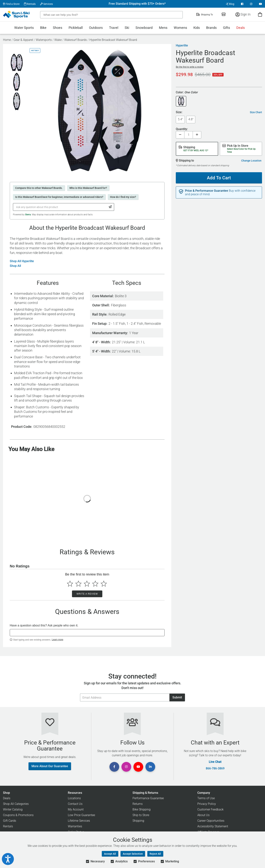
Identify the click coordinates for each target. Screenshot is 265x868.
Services (46, 4)
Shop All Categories (16, 804)
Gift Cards (10, 821)
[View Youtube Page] (261, 4)
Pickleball (76, 28)
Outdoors (96, 28)
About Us (203, 815)
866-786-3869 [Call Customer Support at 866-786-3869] (215, 768)
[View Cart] (260, 14)
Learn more (57, 640)
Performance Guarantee (148, 798)
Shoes (58, 28)
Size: (179, 112)
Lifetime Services (79, 821)
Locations (74, 798)
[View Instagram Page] (251, 4)
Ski (127, 28)
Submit (177, 697)
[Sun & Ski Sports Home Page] (17, 14)
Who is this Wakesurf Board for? (88, 188)
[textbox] (87, 633)
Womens (180, 28)
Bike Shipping (141, 809)
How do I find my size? (123, 197)
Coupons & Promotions (18, 815)
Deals (241, 28)
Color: (187, 92)
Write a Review (87, 594)
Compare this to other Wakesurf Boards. (39, 188)
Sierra (28, 215)
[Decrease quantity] (180, 135)
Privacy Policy (207, 804)
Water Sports (24, 28)
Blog (230, 4)
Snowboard (144, 28)
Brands (211, 28)
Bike (43, 28)
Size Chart (256, 112)
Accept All (110, 854)
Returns (138, 804)
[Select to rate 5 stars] (104, 584)
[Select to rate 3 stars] (87, 584)
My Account (76, 809)
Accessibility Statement (213, 826)
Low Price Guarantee (81, 815)
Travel (114, 28)
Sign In (243, 14)
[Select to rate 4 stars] (95, 584)
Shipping (138, 821)
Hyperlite (182, 46)
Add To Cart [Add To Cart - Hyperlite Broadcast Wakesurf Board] (217, 176)
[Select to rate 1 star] (70, 584)
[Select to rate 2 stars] (78, 584)
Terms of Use (206, 798)
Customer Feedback (210, 809)
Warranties (75, 826)
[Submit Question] (110, 207)
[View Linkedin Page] (150, 767)
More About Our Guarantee (50, 766)
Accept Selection (133, 854)
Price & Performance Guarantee (207, 191)
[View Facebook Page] (242, 4)
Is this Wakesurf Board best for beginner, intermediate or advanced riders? (59, 197)
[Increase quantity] (197, 135)
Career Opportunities (211, 821)
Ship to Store (141, 815)
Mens (163, 28)
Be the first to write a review (190, 67)
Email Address (80, 693)
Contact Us (75, 804)
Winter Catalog (13, 809)
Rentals (30, 4)
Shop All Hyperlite (22, 261)
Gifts (226, 28)
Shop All (15, 266)
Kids (197, 28)
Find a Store (11, 4)
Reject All (155, 854)
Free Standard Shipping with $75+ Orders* (137, 4)
